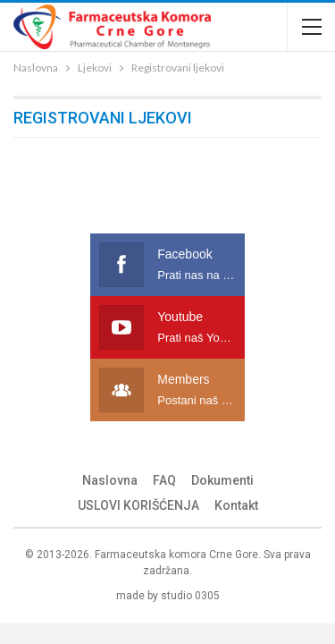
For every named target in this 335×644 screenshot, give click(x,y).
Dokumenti (222, 480)
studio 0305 (190, 596)
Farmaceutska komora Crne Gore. (178, 555)
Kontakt (236, 505)
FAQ (164, 480)
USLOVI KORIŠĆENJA (138, 505)
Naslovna (110, 480)
